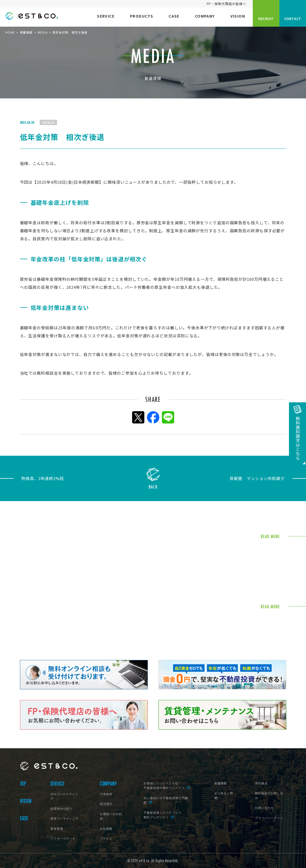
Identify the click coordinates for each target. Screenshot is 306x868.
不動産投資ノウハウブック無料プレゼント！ (163, 815)
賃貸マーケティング (64, 818)
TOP (23, 784)
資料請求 (261, 783)
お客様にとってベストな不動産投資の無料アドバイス (164, 786)
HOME (10, 32)
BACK (153, 486)
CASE (24, 818)
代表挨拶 (106, 794)
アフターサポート (63, 838)
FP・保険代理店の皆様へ (226, 4)
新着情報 (26, 32)
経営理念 (106, 804)
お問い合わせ (264, 808)
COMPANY (108, 784)
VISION (26, 801)
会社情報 (106, 829)
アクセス (106, 838)
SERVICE (58, 784)
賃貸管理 (57, 829)
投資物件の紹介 (61, 809)
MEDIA (43, 32)
